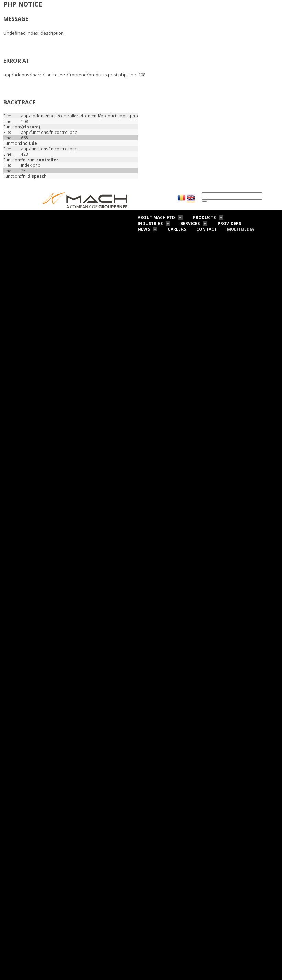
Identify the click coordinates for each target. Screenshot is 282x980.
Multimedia (240, 229)
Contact (207, 229)
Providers (229, 223)
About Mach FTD (156, 218)
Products (204, 218)
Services (190, 223)
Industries (150, 223)
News (144, 229)
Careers (177, 229)
